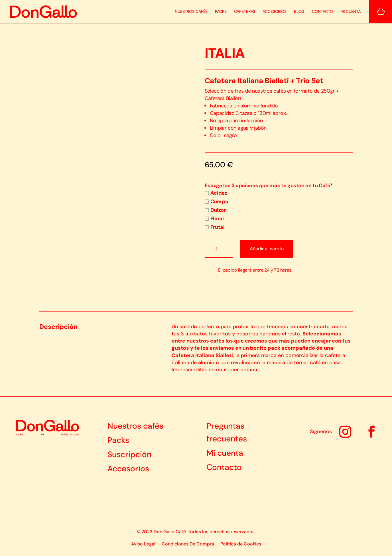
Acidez (216, 193)
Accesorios (275, 12)
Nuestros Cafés (191, 12)
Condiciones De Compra (188, 544)
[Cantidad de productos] (219, 249)
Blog (299, 12)
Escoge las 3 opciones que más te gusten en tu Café (269, 186)
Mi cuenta (351, 12)
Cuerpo (217, 201)
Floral (214, 219)
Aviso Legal (143, 544)
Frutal (215, 227)
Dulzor (215, 210)
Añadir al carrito (267, 249)
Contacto (322, 12)
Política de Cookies (241, 544)
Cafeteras (245, 12)
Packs (221, 12)
